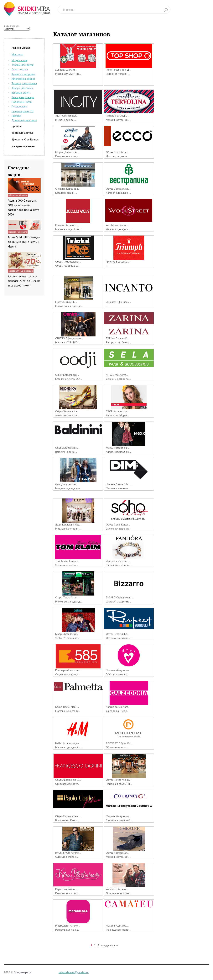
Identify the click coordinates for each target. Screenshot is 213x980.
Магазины (17, 54)
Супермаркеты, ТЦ (23, 111)
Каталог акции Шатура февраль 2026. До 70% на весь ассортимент (24, 281)
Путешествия (19, 106)
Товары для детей (23, 65)
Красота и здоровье (23, 74)
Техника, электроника (24, 83)
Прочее (16, 116)
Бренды (16, 126)
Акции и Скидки (21, 48)
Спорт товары (20, 69)
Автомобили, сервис (23, 79)
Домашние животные (24, 120)
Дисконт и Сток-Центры (25, 139)
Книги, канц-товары (23, 97)
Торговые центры (22, 133)
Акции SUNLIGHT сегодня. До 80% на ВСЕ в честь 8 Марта (24, 242)
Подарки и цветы (22, 102)
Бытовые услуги (21, 93)
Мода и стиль (19, 60)
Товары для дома (22, 88)
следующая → (110, 945)
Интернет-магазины (23, 146)
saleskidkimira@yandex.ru (74, 972)
